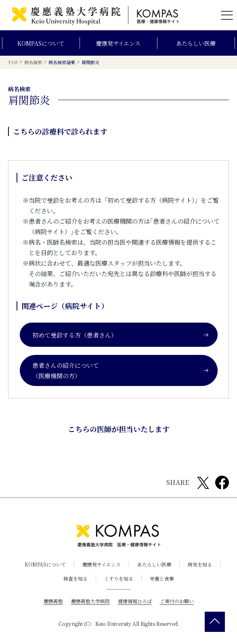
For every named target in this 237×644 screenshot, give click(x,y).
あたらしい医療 (196, 43)
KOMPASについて (41, 43)
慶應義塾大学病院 (90, 601)
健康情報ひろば (135, 601)
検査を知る (76, 578)
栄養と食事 (162, 578)
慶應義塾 (53, 601)
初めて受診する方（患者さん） (121, 335)
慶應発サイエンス (118, 43)
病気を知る (200, 564)
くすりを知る (119, 578)
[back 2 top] (215, 622)
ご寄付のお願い (177, 601)
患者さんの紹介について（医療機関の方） (121, 370)
